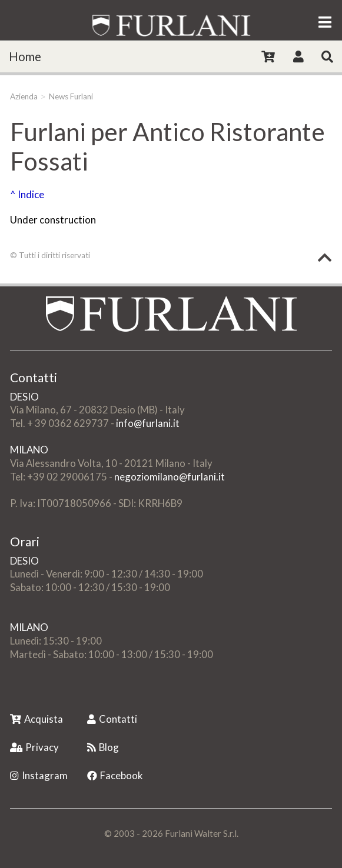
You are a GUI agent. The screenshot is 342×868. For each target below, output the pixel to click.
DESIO (24, 397)
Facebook (115, 775)
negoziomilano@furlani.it (170, 477)
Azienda (24, 96)
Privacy (34, 747)
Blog (103, 747)
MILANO (29, 450)
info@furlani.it (148, 423)
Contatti (112, 719)
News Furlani (71, 96)
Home (25, 56)
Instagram (39, 775)
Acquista (36, 719)
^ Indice (27, 194)
